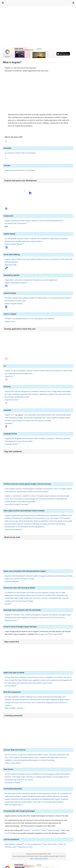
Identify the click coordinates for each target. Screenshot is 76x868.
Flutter (44, 830)
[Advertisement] (38, 28)
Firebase (26, 830)
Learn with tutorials (50, 844)
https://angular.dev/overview (39, 859)
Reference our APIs (25, 847)
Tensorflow (35, 830)
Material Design (54, 830)
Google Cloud (57, 634)
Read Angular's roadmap (14, 844)
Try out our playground (33, 844)
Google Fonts (43, 634)
